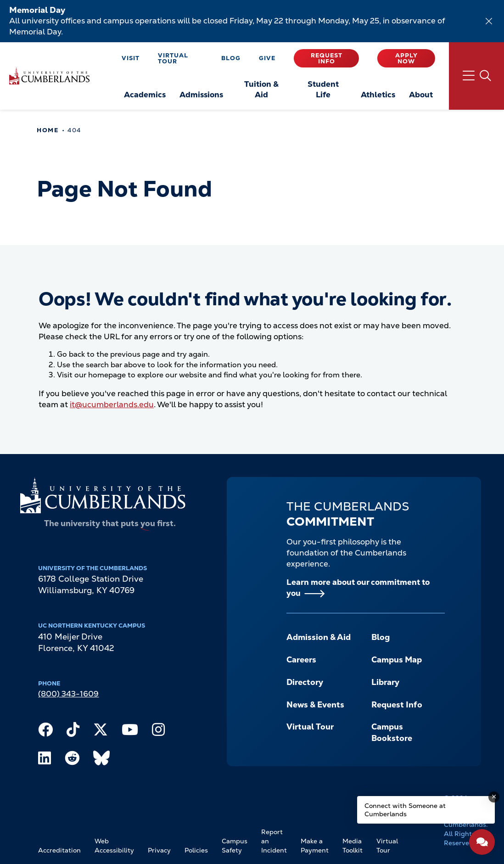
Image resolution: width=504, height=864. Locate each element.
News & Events (315, 704)
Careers (301, 659)
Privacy (159, 850)
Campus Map (397, 659)
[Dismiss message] (494, 797)
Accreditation (59, 850)
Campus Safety (235, 846)
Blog (231, 58)
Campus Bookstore (392, 732)
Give (267, 58)
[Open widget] (482, 842)
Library (385, 682)
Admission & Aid (319, 637)
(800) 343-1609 (68, 694)
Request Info (327, 58)
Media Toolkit (353, 846)
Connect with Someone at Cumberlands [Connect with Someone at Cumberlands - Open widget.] (405, 810)
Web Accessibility (114, 846)
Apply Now (406, 58)
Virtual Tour (173, 58)
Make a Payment (315, 846)
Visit (131, 58)
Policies (196, 850)
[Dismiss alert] (489, 21)
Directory (305, 682)
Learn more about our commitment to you (358, 588)
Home (48, 130)
